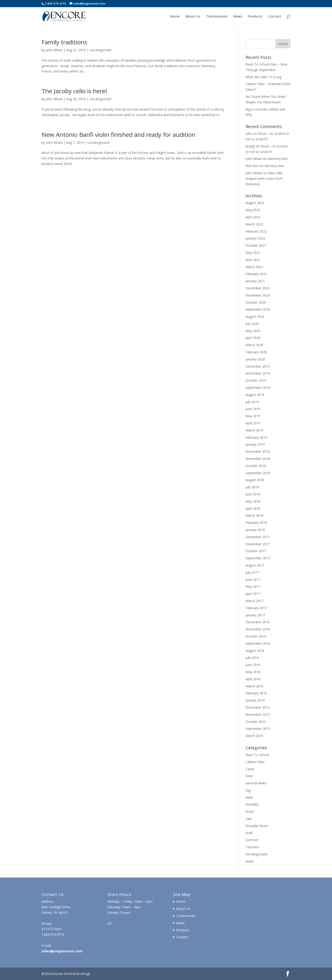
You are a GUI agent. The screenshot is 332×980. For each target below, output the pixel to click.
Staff (249, 833)
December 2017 (258, 537)
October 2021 (256, 245)
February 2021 (256, 274)
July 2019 (252, 402)
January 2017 (255, 615)
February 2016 (256, 693)
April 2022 (253, 217)
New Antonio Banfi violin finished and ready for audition (118, 135)
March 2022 (254, 224)
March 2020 (254, 345)
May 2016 (253, 672)
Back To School (257, 755)
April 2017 (253, 594)
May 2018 (253, 501)
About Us (193, 17)
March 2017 (254, 601)
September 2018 (258, 473)
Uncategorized (100, 50)
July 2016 (252, 658)
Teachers (252, 847)
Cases (250, 769)
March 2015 (254, 736)
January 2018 (255, 530)
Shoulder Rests (257, 826)
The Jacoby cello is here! (74, 91)
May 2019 (253, 416)
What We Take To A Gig (263, 77)
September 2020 (258, 309)
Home (175, 17)
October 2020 (256, 302)
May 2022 (253, 210)
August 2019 (255, 395)
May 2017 (253, 586)
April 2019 (253, 423)
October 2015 (256, 722)
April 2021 (253, 260)
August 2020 (255, 316)
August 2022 (255, 203)
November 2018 (258, 459)
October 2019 (256, 380)
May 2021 (253, 253)
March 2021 (254, 267)
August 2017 (255, 565)
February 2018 (256, 523)
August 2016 (255, 651)
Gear (249, 776)
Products (255, 17)
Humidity (252, 804)
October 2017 (256, 551)
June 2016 (253, 665)
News (238, 17)
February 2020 (256, 352)
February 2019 (256, 437)
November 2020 (258, 295)
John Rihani (54, 50)
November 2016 (258, 629)
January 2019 (255, 444)
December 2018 (258, 451)
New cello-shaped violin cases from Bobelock (265, 178)
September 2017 (258, 558)
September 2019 (258, 388)
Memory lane (278, 159)
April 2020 (253, 338)
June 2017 (253, 580)
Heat (249, 797)
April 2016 (253, 679)
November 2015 (258, 715)
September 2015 (258, 729)
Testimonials (217, 17)
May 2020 (253, 331)
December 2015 (258, 707)
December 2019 (258, 366)
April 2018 (253, 508)
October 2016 (256, 636)
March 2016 (254, 686)
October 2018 (256, 466)
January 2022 (255, 238)
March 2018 (254, 515)
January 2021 (255, 281)
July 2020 (252, 324)
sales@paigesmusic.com (62, 951)
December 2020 (258, 288)
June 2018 (253, 494)
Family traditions (64, 42)
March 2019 (254, 430)
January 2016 (255, 700)
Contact (275, 17)
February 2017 (256, 608)
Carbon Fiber (255, 762)
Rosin (250, 811)
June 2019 (253, 409)
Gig (248, 790)
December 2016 (258, 622)
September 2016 (258, 643)
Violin (249, 861)
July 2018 (252, 487)
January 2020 (255, 359)
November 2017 (258, 544)
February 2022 (256, 231)
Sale (249, 819)
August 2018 (255, 480)
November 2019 (258, 373)
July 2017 (252, 572)
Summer (252, 840)
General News (256, 783)
